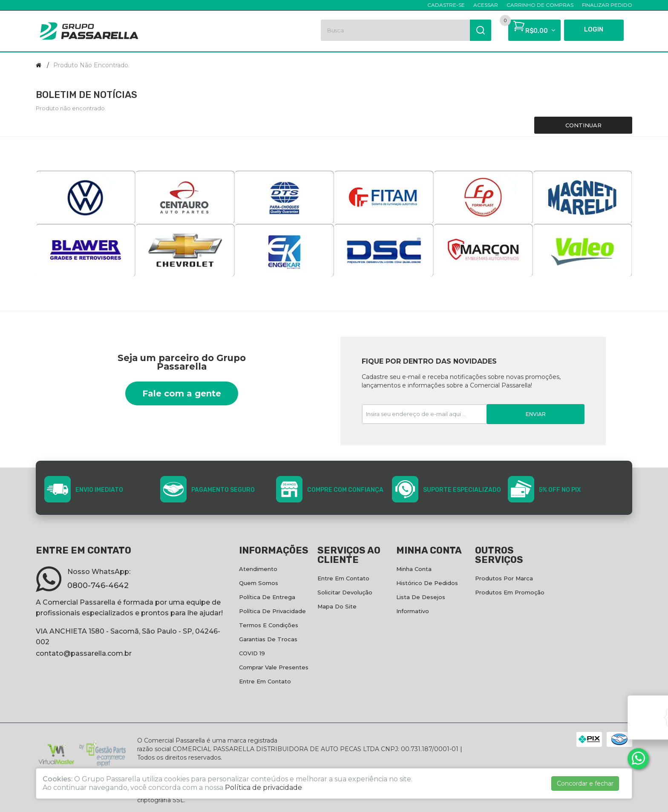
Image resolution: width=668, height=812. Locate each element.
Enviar (536, 414)
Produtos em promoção (510, 592)
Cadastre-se (446, 5)
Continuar (583, 125)
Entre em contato (265, 681)
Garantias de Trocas (268, 639)
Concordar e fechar (585, 783)
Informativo (413, 611)
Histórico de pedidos (427, 583)
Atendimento (258, 569)
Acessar (486, 5)
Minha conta (414, 569)
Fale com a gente (182, 393)
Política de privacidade (272, 611)
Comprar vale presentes (274, 667)
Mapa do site (337, 606)
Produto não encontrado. (91, 65)
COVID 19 (252, 653)
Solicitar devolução (345, 592)
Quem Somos (259, 583)
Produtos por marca (504, 578)
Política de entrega (267, 597)
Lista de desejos (421, 597)
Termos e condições (269, 625)
